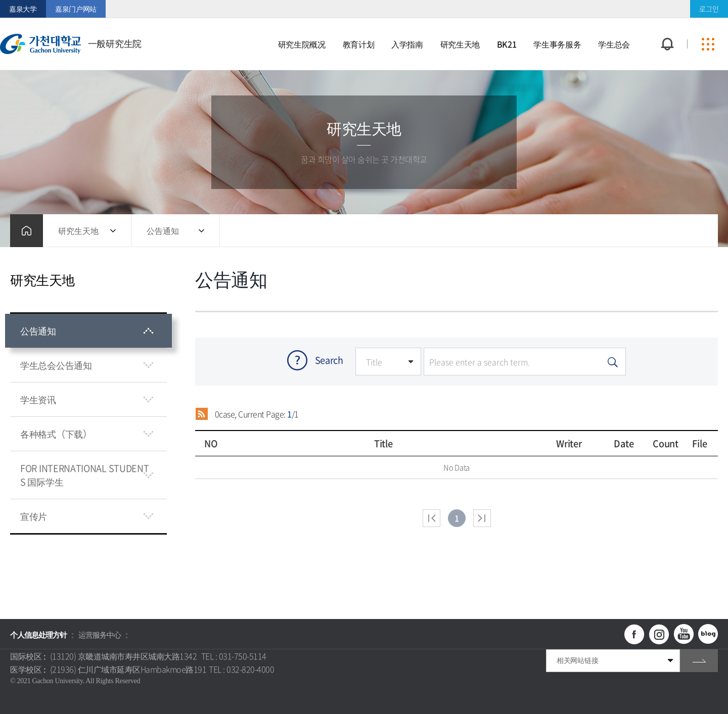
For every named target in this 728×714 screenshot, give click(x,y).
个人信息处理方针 (38, 635)
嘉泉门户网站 (76, 9)
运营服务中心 (100, 635)
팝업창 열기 (666, 26)
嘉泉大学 (23, 9)
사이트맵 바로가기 (708, 44)
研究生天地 (78, 230)
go (699, 661)
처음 (431, 518)
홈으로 (27, 231)
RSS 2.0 (201, 414)
